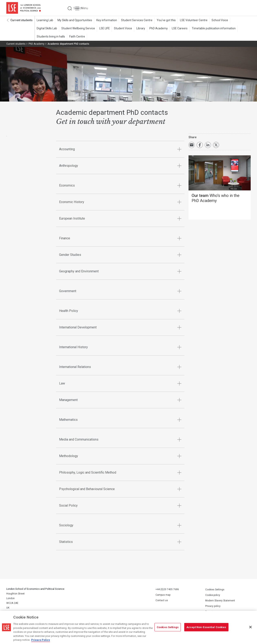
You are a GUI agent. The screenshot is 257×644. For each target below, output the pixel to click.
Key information (106, 21)
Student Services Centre (136, 21)
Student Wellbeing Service (78, 29)
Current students (22, 21)
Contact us (162, 601)
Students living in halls (51, 37)
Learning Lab (45, 21)
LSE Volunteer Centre (192, 21)
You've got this (165, 21)
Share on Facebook (200, 145)
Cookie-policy (213, 595)
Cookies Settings (215, 590)
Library (139, 29)
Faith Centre (77, 37)
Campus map (163, 595)
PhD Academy (157, 29)
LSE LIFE (104, 29)
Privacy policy (213, 606)
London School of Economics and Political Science (24, 8)
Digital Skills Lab (47, 29)
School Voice (218, 21)
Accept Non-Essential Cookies (206, 627)
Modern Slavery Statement (220, 601)
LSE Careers (178, 29)
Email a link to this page (192, 145)
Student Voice (122, 29)
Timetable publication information (211, 29)
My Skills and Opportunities (74, 21)
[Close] (250, 627)
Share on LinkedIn (208, 145)
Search (223, 8)
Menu (245, 8)
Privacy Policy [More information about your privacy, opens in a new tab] (41, 640)
